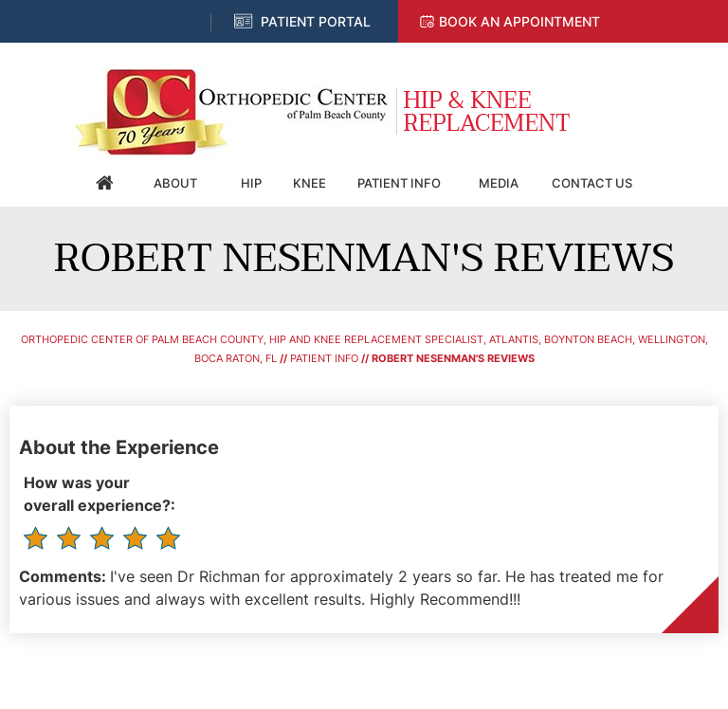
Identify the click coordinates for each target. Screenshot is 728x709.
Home (105, 183)
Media (499, 183)
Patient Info (399, 183)
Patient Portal (316, 21)
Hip (251, 183)
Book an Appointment (519, 21)
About (175, 183)
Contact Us (592, 183)
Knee (309, 183)
